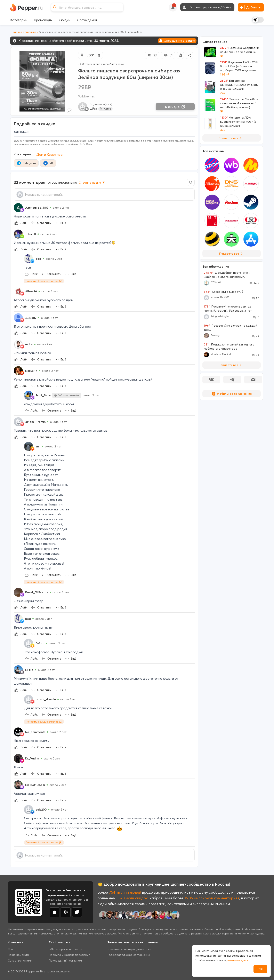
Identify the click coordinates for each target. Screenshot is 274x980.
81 (168, 55)
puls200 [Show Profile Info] (41, 810)
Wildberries (86, 96)
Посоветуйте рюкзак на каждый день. (231, 328)
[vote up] (99, 55)
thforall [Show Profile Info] (31, 234)
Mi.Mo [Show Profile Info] (29, 670)
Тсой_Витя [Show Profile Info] (43, 395)
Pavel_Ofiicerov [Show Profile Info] (37, 592)
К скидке (175, 107)
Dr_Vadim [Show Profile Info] (32, 758)
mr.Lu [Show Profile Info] (29, 344)
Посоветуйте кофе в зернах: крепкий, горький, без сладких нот (228, 309)
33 (152, 55)
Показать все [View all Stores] (232, 254)
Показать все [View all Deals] (231, 138)
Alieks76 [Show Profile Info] (31, 291)
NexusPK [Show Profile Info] (31, 371)
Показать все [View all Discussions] (231, 365)
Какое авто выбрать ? (224, 292)
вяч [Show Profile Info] (38, 446)
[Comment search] (191, 182)
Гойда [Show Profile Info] (40, 643)
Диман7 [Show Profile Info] (31, 318)
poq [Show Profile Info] (38, 259)
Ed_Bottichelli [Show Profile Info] (35, 785)
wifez (94, 109)
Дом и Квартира (49, 154)
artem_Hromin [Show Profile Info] (35, 422)
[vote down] (82, 55)
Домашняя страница (23, 32)
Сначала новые (92, 183)
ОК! (260, 969)
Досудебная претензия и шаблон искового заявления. (227, 275)
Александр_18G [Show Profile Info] (37, 208)
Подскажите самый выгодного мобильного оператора (229, 346)
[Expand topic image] (69, 111)
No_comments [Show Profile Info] (35, 732)
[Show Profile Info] (18, 208)
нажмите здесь (238, 960)
